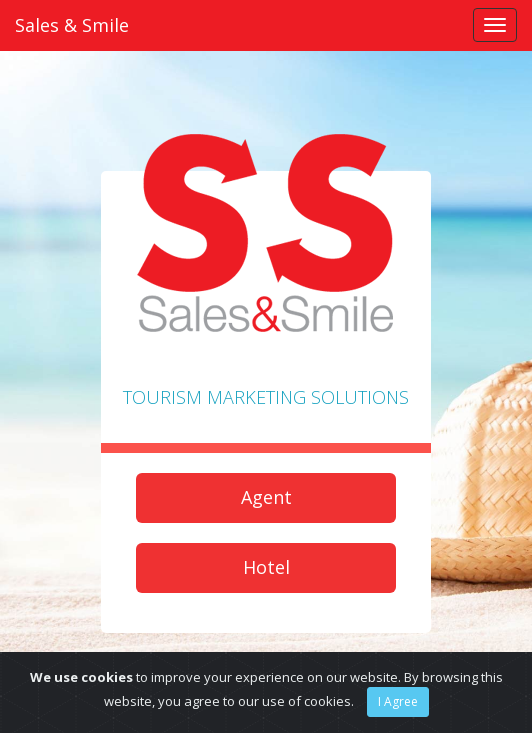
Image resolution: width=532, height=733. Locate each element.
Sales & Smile (72, 25)
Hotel (266, 567)
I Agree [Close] (398, 701)
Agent (266, 497)
